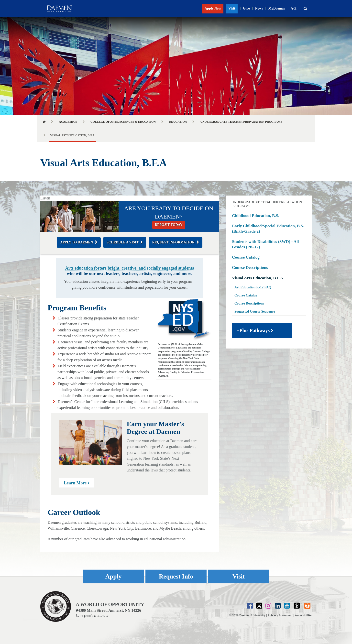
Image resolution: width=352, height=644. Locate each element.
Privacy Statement (280, 615)
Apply (113, 576)
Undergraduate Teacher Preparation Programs (241, 122)
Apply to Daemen (77, 242)
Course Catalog (246, 257)
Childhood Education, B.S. (256, 216)
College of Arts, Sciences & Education (123, 122)
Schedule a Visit (122, 242)
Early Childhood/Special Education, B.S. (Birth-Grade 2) (268, 229)
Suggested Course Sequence (255, 311)
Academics (68, 122)
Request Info (176, 576)
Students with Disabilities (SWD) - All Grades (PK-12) (265, 244)
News (259, 8)
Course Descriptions (250, 267)
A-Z (294, 8)
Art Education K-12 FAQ (253, 287)
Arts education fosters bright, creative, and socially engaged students (130, 268)
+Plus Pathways (253, 330)
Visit (232, 8)
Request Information (173, 242)
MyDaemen (277, 8)
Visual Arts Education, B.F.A (258, 278)
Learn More (77, 483)
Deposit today (169, 225)
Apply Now (213, 8)
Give (246, 8)
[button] (305, 9)
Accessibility (303, 615)
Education (178, 122)
